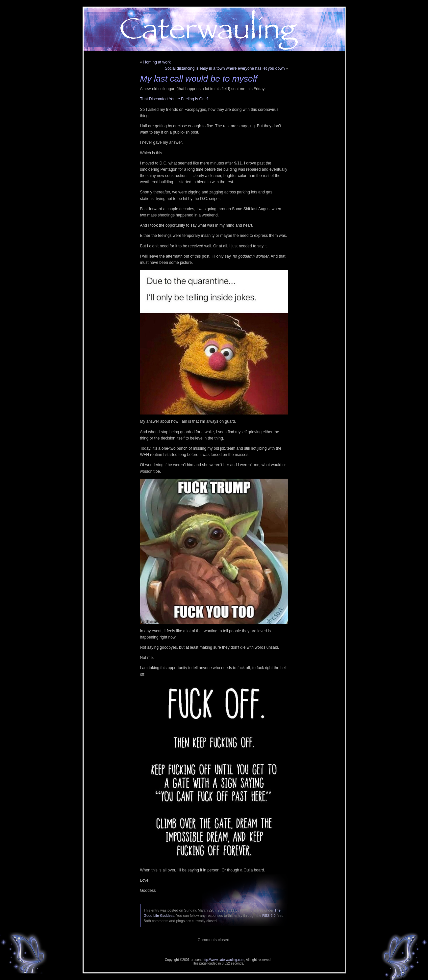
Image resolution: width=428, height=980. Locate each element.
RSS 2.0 (269, 916)
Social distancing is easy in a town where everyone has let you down (225, 68)
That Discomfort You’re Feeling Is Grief (174, 99)
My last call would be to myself (199, 79)
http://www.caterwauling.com (224, 960)
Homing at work (157, 62)
